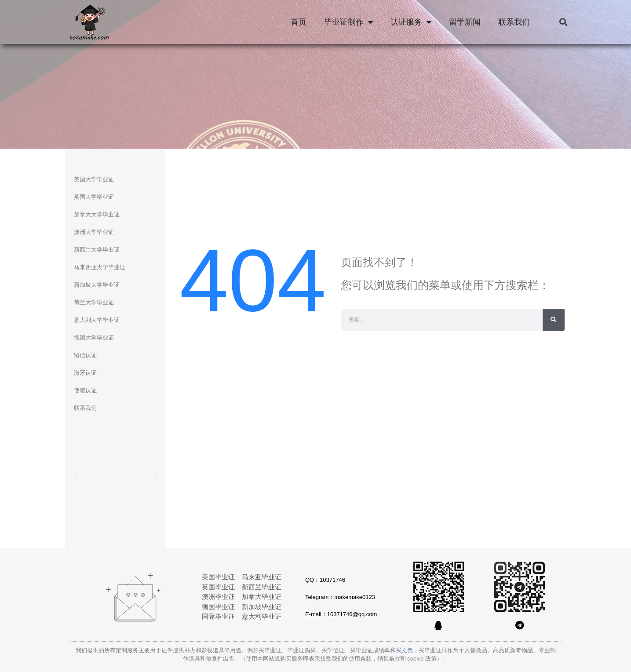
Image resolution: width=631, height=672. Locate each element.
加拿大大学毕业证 (97, 214)
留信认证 (85, 355)
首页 (299, 22)
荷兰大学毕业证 (94, 302)
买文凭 (404, 650)
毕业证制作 (348, 22)
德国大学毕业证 (94, 338)
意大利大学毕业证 (97, 320)
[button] (564, 22)
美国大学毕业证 (94, 179)
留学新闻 (465, 22)
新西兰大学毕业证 (97, 250)
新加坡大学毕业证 (97, 285)
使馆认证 (85, 390)
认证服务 (411, 22)
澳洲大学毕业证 (94, 232)
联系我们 (514, 22)
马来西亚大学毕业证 (100, 267)
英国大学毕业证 (94, 197)
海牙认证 (85, 373)
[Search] (554, 320)
